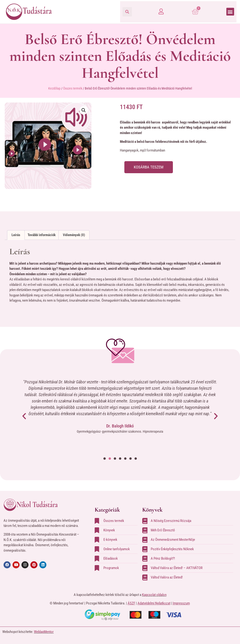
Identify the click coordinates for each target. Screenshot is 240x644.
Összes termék (73, 88)
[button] (127, 12)
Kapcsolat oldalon (154, 595)
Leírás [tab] (16, 235)
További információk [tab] (42, 235)
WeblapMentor (44, 632)
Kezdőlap (54, 88)
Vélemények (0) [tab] (74, 235)
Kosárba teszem (149, 167)
